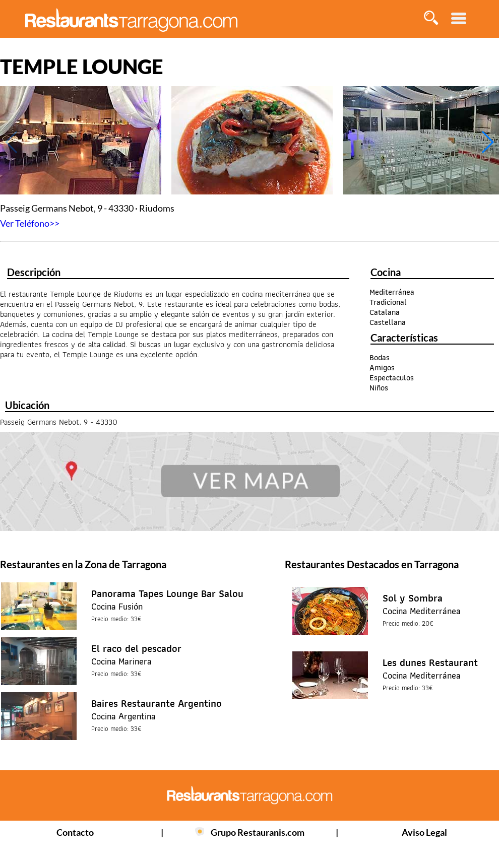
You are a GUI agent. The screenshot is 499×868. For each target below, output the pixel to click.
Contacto (75, 832)
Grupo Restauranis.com (258, 832)
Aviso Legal (424, 832)
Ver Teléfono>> (30, 223)
